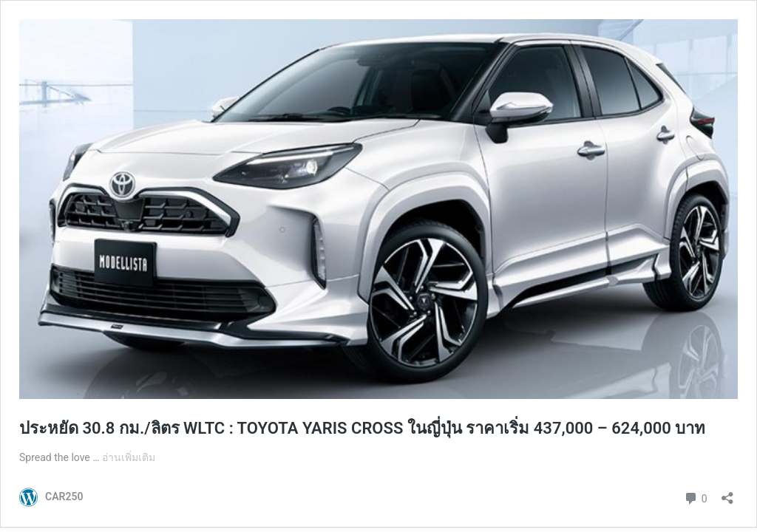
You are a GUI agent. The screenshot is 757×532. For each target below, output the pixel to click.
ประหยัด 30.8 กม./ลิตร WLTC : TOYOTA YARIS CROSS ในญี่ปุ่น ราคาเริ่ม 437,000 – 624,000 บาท (362, 428)
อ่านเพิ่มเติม (129, 457)
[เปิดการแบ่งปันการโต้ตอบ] (727, 493)
